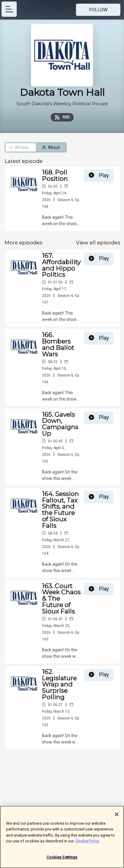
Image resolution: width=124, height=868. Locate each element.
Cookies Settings (62, 859)
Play (99, 175)
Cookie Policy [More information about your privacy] (87, 843)
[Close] (117, 816)
